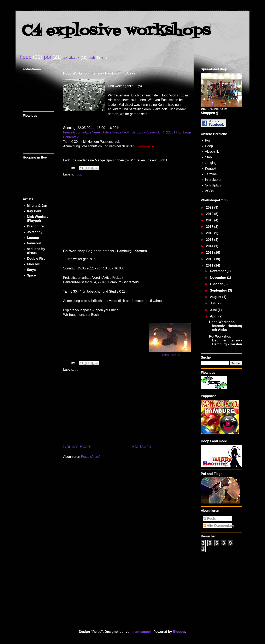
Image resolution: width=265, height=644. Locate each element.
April (214, 316)
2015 (210, 240)
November (219, 278)
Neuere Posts (77, 446)
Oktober (217, 284)
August (216, 297)
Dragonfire (35, 226)
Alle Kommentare (219, 526)
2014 (210, 246)
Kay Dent (34, 211)
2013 (210, 253)
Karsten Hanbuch (170, 355)
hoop (26, 57)
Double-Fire (36, 259)
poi (47, 57)
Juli (213, 303)
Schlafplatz (213, 185)
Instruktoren (214, 180)
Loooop (33, 238)
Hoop (209, 146)
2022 (210, 207)
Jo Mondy (35, 232)
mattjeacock (142, 632)
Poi (207, 140)
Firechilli (34, 264)
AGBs (209, 191)
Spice (31, 275)
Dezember (218, 271)
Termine (211, 174)
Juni (214, 310)
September (219, 290)
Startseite (142, 446)
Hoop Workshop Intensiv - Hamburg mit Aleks (99, 73)
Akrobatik (212, 152)
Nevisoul (34, 243)
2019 (210, 214)
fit (102, 58)
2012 (210, 259)
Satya (31, 270)
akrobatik (71, 57)
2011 (210, 265)
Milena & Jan (37, 206)
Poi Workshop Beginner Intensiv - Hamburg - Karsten (105, 251)
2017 (210, 227)
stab (92, 58)
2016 (210, 233)
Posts (210, 518)
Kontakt (211, 169)
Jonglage (212, 163)
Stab (208, 157)
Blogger (179, 632)
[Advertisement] (127, 213)
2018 (210, 220)
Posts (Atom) (90, 457)
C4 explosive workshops (116, 31)
